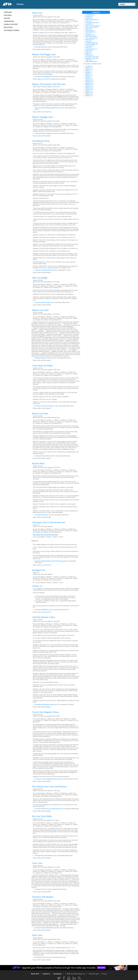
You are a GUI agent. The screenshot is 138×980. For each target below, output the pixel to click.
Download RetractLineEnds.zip (44, 456)
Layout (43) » (89, 24)
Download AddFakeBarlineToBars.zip (45, 705)
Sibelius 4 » (89, 77)
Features (8, 15)
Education (8, 27)
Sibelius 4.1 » (89, 76)
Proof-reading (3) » (91, 32)
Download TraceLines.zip (42, 889)
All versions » (89, 66)
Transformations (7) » (92, 49)
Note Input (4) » (90, 40)
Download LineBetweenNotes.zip (44, 270)
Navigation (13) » (90, 35)
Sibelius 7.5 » (89, 69)
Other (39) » (89, 29)
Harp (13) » (89, 47)
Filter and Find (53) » (91, 37)
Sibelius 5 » (89, 74)
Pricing (7, 18)
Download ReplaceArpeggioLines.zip (45, 133)
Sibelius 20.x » (90, 89)
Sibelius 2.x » (89, 91)
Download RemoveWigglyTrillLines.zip (46, 77)
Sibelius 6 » (89, 72)
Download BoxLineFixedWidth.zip (44, 856)
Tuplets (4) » (89, 60)
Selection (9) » (90, 55)
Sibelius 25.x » (90, 82)
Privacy (104, 974)
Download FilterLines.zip (42, 957)
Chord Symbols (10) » (92, 38)
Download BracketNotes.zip (43, 515)
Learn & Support (11, 24)
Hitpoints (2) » (89, 51)
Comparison (9, 21)
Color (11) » (89, 21)
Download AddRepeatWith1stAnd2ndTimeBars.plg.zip (50, 561)
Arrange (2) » (89, 16)
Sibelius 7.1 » (89, 71)
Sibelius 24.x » (90, 83)
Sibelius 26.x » (90, 80)
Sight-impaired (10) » (91, 61)
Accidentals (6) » (90, 15)
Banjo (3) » (89, 54)
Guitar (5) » (89, 52)
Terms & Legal (94, 974)
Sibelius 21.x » (90, 88)
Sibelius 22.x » (90, 86)
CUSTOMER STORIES (12, 30)
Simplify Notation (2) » (92, 43)
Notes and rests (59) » (92, 27)
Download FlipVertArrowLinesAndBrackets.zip (48, 809)
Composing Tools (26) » (92, 23)
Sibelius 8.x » (89, 68)
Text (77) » (88, 34)
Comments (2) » (90, 46)
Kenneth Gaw (47, 565)
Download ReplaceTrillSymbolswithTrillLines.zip (48, 108)
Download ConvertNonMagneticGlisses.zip (47, 779)
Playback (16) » (90, 30)
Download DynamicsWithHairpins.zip (45, 928)
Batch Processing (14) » (92, 19)
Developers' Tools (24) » (92, 57)
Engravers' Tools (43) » (92, 58)
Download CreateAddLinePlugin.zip (45, 406)
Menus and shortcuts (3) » (93, 26)
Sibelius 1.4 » (89, 96)
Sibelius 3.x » (89, 79)
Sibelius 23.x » (90, 85)
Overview (8, 12)
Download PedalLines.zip (42, 47)
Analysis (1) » (89, 18)
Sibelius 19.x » (90, 93)
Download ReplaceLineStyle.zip (44, 358)
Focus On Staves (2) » (92, 44)
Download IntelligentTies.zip (43, 610)
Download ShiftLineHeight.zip (43, 302)
